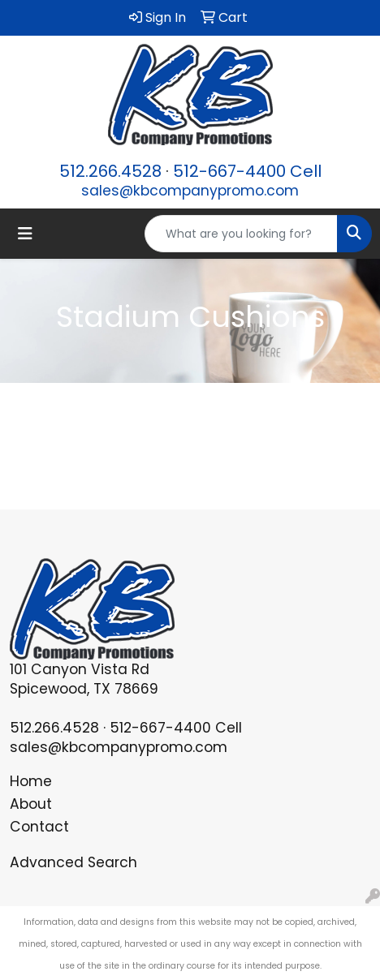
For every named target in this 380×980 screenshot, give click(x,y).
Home (31, 781)
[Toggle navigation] (25, 234)
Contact (39, 827)
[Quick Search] (241, 234)
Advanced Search (73, 862)
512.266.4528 (110, 171)
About (31, 804)
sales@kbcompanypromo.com (190, 191)
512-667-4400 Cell (247, 171)
